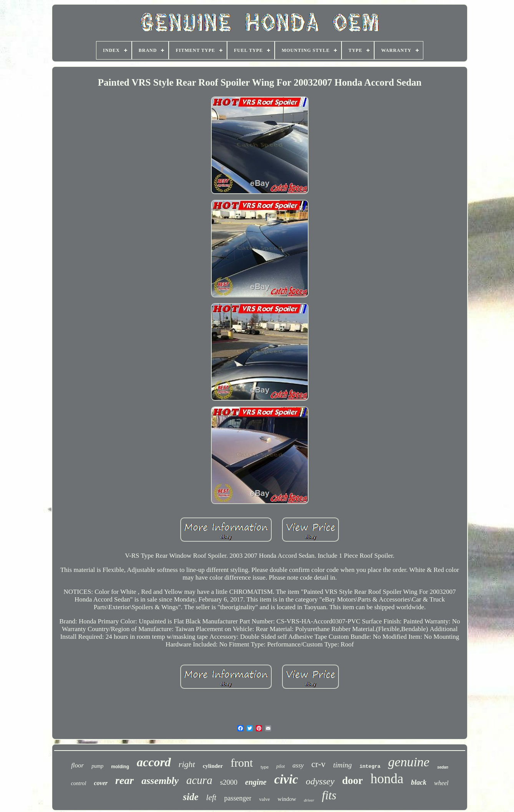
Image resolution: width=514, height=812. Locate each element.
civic (286, 779)
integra (370, 766)
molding (120, 767)
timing (342, 765)
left (211, 797)
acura (199, 780)
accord (154, 762)
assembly (160, 781)
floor (77, 765)
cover (101, 783)
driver (309, 800)
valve (264, 799)
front (242, 763)
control (79, 783)
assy (298, 765)
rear (124, 780)
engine (256, 782)
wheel (441, 783)
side (191, 797)
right (187, 764)
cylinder (213, 766)
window (287, 799)
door (353, 781)
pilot (280, 766)
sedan (443, 767)
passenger (238, 798)
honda (387, 779)
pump (97, 766)
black (419, 782)
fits (329, 795)
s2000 (229, 782)
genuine (409, 762)
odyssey (320, 781)
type (264, 767)
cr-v (319, 764)
